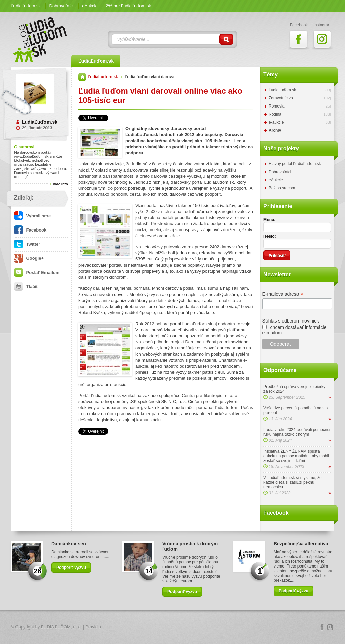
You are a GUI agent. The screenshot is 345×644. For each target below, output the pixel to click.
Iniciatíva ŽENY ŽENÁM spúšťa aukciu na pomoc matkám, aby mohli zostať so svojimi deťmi (296, 456)
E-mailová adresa (283, 294)
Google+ (29, 258)
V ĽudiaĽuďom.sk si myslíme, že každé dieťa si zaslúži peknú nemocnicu (293, 482)
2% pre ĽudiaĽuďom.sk (128, 6)
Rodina (275, 114)
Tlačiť (26, 287)
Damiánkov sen (69, 544)
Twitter (27, 244)
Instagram (330, 627)
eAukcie (90, 6)
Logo (172, 627)
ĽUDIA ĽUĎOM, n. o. (61, 627)
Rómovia (276, 106)
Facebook (30, 230)
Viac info (60, 184)
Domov (82, 77)
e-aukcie (276, 122)
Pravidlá (93, 627)
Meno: (269, 220)
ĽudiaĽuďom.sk (26, 6)
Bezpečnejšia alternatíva (301, 544)
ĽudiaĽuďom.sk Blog (40, 39)
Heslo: (270, 236)
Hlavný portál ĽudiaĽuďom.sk (295, 164)
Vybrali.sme (32, 216)
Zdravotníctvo (281, 98)
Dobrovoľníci (61, 6)
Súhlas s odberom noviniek (291, 321)
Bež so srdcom (282, 188)
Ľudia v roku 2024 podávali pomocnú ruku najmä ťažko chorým (296, 432)
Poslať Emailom (37, 272)
